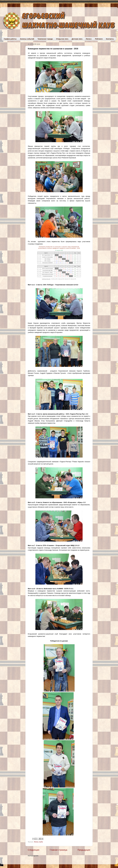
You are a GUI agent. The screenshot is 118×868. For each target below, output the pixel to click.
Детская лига (77, 39)
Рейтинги (99, 39)
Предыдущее (84, 850)
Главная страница (58, 850)
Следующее (34, 850)
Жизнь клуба (38, 842)
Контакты (110, 39)
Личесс (89, 39)
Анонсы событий (27, 39)
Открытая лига (62, 39)
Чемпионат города (45, 39)
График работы (10, 39)
